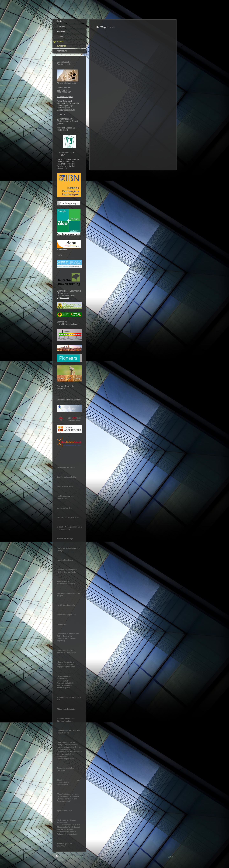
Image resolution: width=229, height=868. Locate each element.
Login (171, 857)
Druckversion (64, 857)
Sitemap (79, 857)
